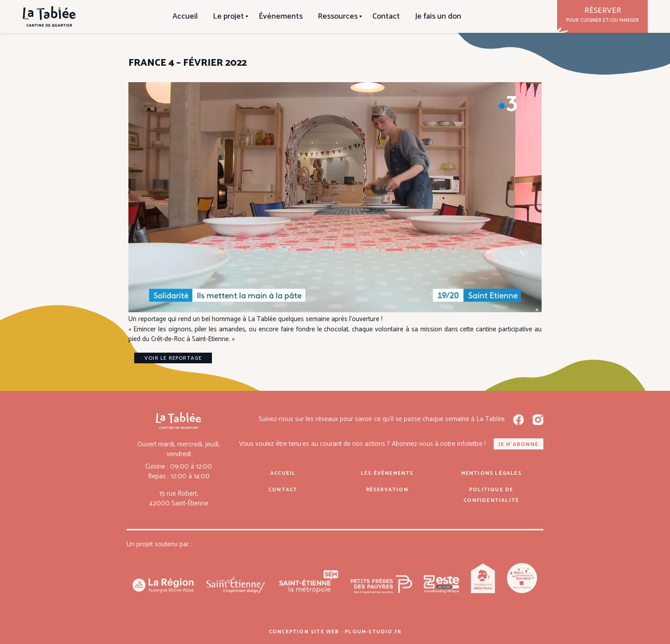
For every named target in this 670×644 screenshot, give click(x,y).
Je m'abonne (518, 444)
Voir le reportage (173, 358)
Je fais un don (438, 16)
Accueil (185, 16)
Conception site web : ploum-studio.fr (335, 632)
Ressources (338, 16)
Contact (386, 16)
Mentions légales (491, 473)
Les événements (387, 473)
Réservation (387, 490)
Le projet (228, 16)
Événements (281, 16)
